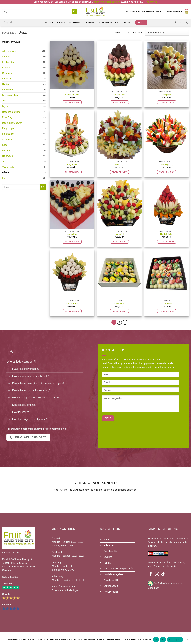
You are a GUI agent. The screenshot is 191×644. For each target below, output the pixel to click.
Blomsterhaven (72, 95)
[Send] (74, 11)
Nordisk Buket (167, 234)
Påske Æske (119, 304)
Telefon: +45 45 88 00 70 (15, 563)
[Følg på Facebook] (4, 22)
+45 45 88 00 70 (150, 2)
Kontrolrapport (111, 586)
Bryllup (6, 106)
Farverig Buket (119, 95)
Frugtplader (8, 134)
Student (6, 57)
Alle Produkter (9, 51)
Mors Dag (7, 117)
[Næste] (125, 322)
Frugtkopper (8, 128)
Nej (163, 639)
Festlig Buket (167, 95)
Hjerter (6, 84)
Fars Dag (7, 79)
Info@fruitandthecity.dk (107, 2)
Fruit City (119, 164)
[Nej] (187, 640)
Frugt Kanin (72, 164)
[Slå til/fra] (9, 369)
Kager (5, 145)
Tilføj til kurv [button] (72, 102)
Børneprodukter (10, 95)
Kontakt (127, 23)
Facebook (8, 604)
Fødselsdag (8, 90)
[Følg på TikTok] (11, 22)
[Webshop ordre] (167, 33)
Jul (4, 161)
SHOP (61, 23)
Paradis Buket (72, 304)
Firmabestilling (111, 551)
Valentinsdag (9, 167)
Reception (7, 73)
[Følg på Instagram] (8, 22)
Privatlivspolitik (111, 580)
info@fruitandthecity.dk (114, 363)
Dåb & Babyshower (12, 123)
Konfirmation (9, 62)
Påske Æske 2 (167, 304)
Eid (4, 178)
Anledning (75, 23)
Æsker (5, 101)
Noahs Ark (119, 234)
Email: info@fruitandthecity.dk (17, 559)
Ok (156, 639)
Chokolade (8, 139)
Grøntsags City (167, 164)
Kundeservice (109, 23)
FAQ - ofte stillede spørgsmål (118, 569)
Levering (90, 23)
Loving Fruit (72, 234)
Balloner (6, 150)
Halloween (8, 156)
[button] (142, 12)
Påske (5, 172)
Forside (49, 23)
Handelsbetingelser (113, 574)
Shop (106, 540)
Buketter (6, 68)
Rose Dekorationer (12, 112)
